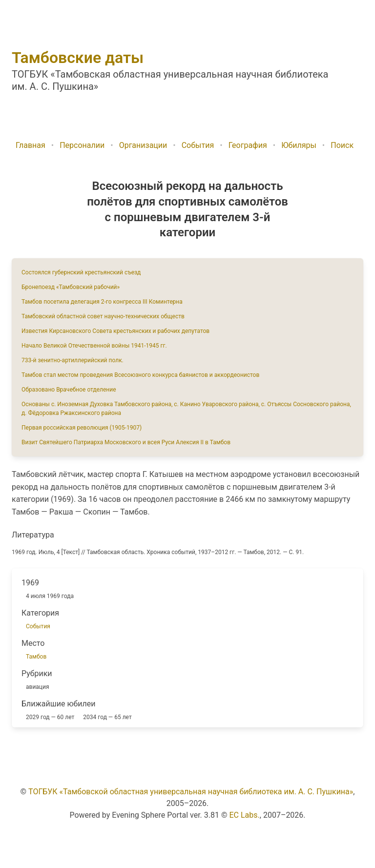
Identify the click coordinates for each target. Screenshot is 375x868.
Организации (143, 145)
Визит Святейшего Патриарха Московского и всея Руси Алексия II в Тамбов (126, 442)
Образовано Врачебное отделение (69, 390)
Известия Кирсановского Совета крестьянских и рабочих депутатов (115, 331)
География (248, 145)
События (198, 145)
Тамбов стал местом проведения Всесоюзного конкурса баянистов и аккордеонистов (140, 375)
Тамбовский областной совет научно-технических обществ (103, 316)
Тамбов (36, 657)
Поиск (342, 145)
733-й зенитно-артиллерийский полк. (73, 360)
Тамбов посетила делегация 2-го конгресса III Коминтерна (102, 302)
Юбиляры (299, 145)
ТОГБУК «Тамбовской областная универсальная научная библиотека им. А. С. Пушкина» (191, 792)
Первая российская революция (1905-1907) (82, 428)
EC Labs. (245, 815)
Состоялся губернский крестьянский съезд (81, 272)
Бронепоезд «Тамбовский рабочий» (71, 287)
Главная (31, 145)
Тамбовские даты (78, 58)
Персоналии (82, 145)
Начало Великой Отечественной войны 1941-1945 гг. (94, 346)
